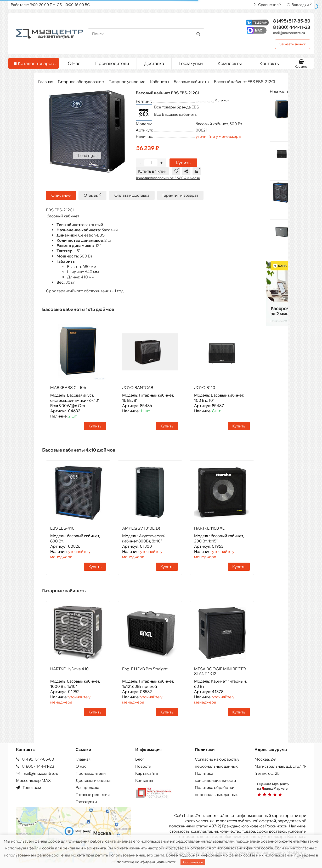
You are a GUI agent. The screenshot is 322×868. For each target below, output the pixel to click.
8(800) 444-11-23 (35, 766)
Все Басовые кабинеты (176, 114)
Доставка (154, 63)
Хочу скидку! (146, 178)
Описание (61, 195)
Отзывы (92, 195)
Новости (143, 766)
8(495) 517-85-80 (35, 759)
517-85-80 (292, 21)
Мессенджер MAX (33, 780)
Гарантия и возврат (180, 195)
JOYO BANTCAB (138, 388)
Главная (46, 82)
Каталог (35, 63)
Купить (183, 163)
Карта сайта (146, 773)
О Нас (74, 63)
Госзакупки (191, 63)
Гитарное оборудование (81, 82)
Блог (140, 759)
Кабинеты (160, 82)
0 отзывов (222, 100)
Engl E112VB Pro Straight (145, 669)
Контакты (270, 63)
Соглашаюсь (193, 862)
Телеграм (29, 787)
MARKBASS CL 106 (68, 388)
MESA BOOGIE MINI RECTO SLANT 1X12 (220, 671)
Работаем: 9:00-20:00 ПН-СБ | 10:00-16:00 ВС (50, 5)
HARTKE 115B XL (209, 528)
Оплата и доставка (132, 195)
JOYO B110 (205, 388)
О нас (81, 766)
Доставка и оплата (93, 780)
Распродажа (87, 787)
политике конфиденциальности (146, 862)
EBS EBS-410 (62, 528)
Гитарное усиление (127, 82)
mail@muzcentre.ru (289, 33)
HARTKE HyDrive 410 (69, 669)
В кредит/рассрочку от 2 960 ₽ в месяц (168, 178)
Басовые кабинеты (191, 82)
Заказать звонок (293, 44)
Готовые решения (93, 795)
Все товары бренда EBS (177, 107)
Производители (112, 63)
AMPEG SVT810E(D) (141, 528)
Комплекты (233, 62)
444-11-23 (292, 27)
